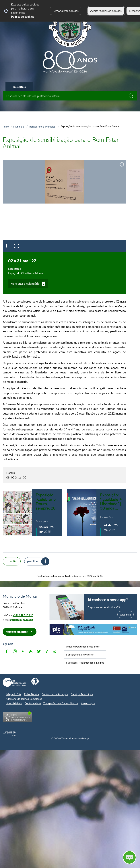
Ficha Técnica (32, 694)
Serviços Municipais (82, 694)
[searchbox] (70, 96)
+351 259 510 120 (23, 615)
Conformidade (33, 703)
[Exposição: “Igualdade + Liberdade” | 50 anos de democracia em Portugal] (97, 513)
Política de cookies (22, 17)
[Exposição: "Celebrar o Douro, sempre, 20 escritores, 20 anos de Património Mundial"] (32, 513)
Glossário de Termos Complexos (24, 699)
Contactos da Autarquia (55, 694)
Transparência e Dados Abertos (61, 703)
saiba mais (126, 614)
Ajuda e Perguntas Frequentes (83, 646)
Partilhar (33, 561)
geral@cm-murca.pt (21, 620)
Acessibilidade (14, 703)
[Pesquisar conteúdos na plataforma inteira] (133, 96)
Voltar (14, 561)
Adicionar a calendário (25, 284)
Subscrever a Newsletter (80, 654)
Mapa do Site (14, 694)
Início (6, 126)
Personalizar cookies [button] (66, 11)
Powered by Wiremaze (9, 734)
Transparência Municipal (42, 126)
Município (19, 126)
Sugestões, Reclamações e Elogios (85, 662)
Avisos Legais (88, 703)
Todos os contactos (17, 632)
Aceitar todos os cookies (106, 11)
